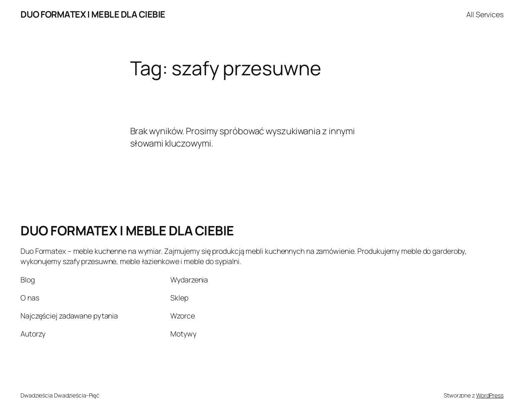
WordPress (490, 395)
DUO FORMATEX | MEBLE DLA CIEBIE (93, 14)
